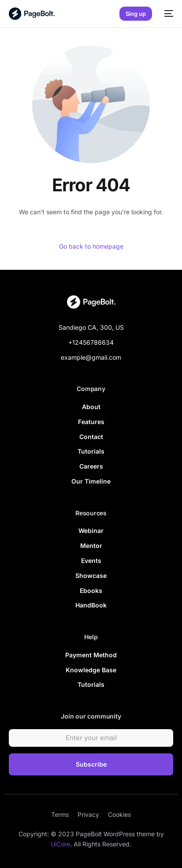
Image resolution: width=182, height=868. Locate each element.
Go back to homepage (91, 246)
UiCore (60, 844)
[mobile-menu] (167, 14)
